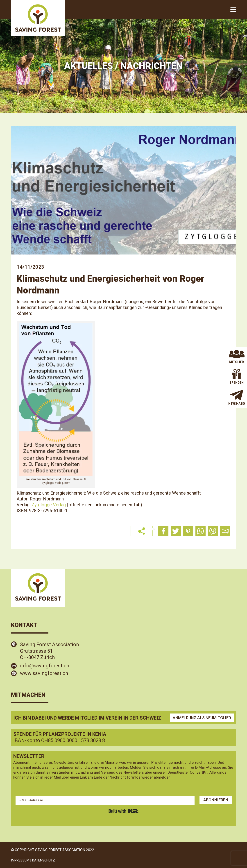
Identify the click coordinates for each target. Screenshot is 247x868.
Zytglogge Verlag (49, 505)
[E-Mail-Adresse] (104, 800)
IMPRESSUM (22, 860)
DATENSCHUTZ (47, 860)
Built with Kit (124, 811)
